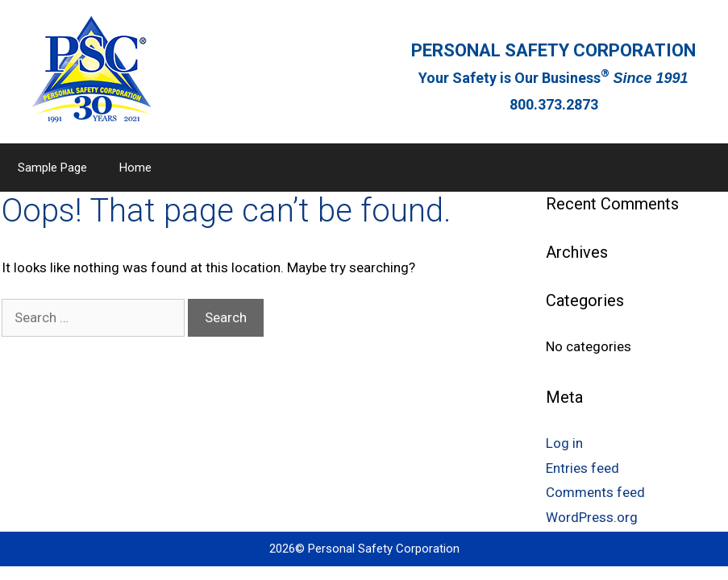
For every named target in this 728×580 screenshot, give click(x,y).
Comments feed (595, 492)
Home (135, 168)
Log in (564, 443)
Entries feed (582, 468)
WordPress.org (592, 517)
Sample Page (52, 168)
